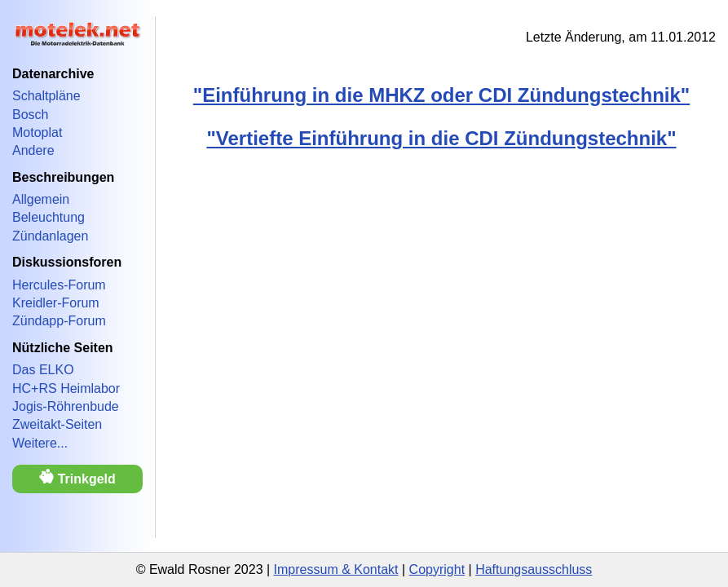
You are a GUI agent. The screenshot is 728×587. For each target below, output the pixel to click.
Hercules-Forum (59, 285)
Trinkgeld (77, 477)
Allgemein (41, 199)
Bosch (30, 115)
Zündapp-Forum (59, 321)
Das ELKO (43, 370)
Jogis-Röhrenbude (66, 406)
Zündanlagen (50, 236)
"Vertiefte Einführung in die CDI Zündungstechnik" (441, 138)
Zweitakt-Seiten (57, 424)
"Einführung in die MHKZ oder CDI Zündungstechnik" (441, 95)
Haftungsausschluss (534, 569)
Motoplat (37, 132)
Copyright (437, 569)
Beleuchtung (49, 217)
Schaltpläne (46, 96)
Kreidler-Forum (56, 303)
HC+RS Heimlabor (66, 388)
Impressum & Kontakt (336, 569)
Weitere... (40, 443)
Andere (33, 150)
